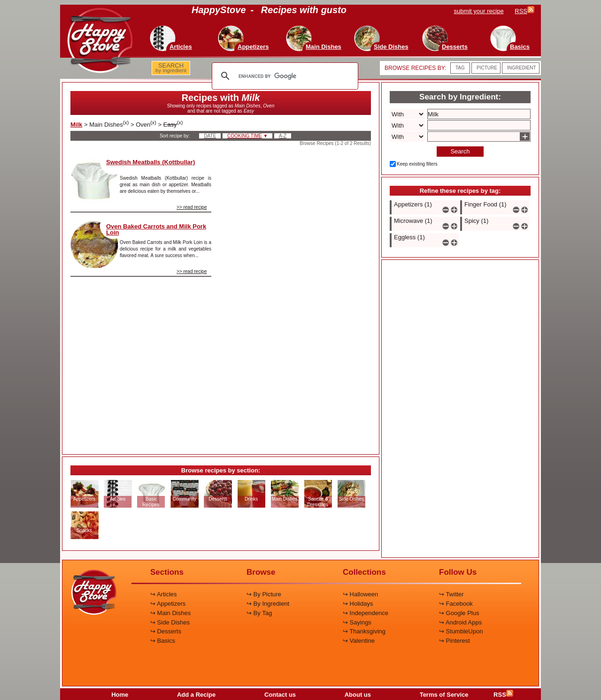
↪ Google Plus (459, 613)
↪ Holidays (358, 604)
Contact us (280, 695)
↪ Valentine (359, 641)
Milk (76, 125)
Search (460, 151)
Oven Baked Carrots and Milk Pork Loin (156, 229)
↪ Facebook (456, 604)
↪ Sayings (357, 622)
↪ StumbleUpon (461, 631)
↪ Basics (163, 641)
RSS (503, 695)
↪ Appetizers (168, 604)
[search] (284, 76)
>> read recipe (192, 207)
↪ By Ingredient (268, 604)
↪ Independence (366, 613)
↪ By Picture (264, 594)
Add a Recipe (196, 695)
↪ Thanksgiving (364, 631)
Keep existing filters (417, 164)
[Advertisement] (299, 297)
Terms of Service (444, 695)
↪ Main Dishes (170, 613)
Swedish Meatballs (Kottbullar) (150, 162)
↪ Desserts (166, 631)
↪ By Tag (259, 613)
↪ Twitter (451, 594)
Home (120, 695)
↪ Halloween (360, 594)
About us (358, 695)
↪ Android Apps (460, 622)
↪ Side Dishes (170, 622)
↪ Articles (164, 594)
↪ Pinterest (455, 641)
